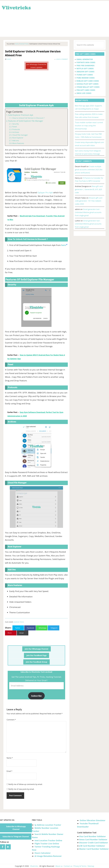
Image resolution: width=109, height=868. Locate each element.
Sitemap (91, 866)
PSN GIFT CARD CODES (86, 90)
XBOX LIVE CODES (84, 93)
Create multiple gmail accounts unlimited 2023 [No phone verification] (89, 170)
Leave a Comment (62, 59)
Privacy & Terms (80, 866)
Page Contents (14, 112)
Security (15, 124)
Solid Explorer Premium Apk (21, 115)
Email (9, 771)
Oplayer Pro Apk (45, 193)
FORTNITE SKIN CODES (86, 62)
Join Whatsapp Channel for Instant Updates (36, 66)
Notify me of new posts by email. (21, 789)
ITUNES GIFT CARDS (85, 75)
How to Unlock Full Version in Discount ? (28, 118)
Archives (16, 132)
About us (59, 866)
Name (10, 758)
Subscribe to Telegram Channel (16, 837)
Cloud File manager (20, 135)
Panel (14, 127)
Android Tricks (19, 622)
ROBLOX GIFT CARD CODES (88, 81)
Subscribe (36, 696)
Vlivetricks (16, 7)
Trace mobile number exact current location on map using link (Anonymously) (89, 126)
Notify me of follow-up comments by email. (25, 784)
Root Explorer (18, 138)
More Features (18, 143)
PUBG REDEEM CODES (85, 78)
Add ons (16, 141)
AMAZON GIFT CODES (85, 72)
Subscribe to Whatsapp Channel (16, 828)
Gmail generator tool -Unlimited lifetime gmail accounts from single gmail (88, 212)
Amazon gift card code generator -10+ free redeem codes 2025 (89, 201)
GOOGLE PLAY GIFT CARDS (87, 84)
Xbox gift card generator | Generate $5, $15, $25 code (89, 189)
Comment (11, 720)
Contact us (68, 866)
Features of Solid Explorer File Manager (26, 121)
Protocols (16, 129)
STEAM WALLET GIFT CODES (88, 87)
